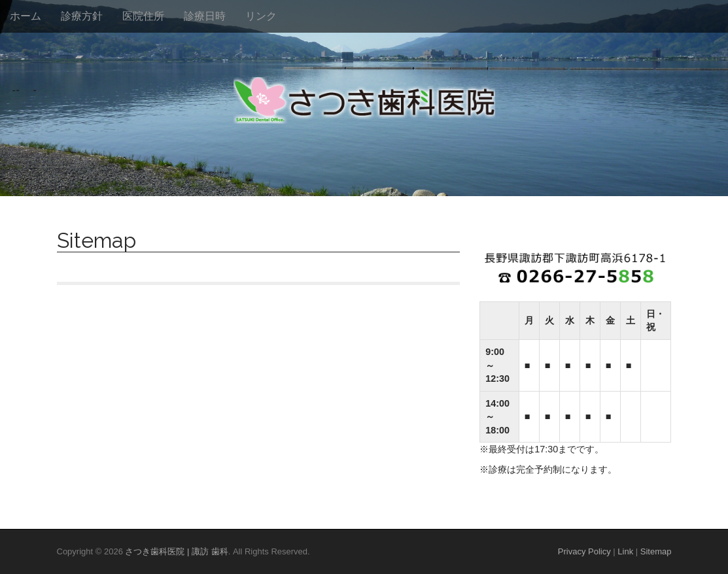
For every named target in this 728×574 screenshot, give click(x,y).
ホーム (26, 16)
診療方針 (82, 16)
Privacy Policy (584, 551)
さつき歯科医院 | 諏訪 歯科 (176, 551)
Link (625, 551)
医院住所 (143, 16)
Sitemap (656, 551)
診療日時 (205, 16)
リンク (261, 16)
